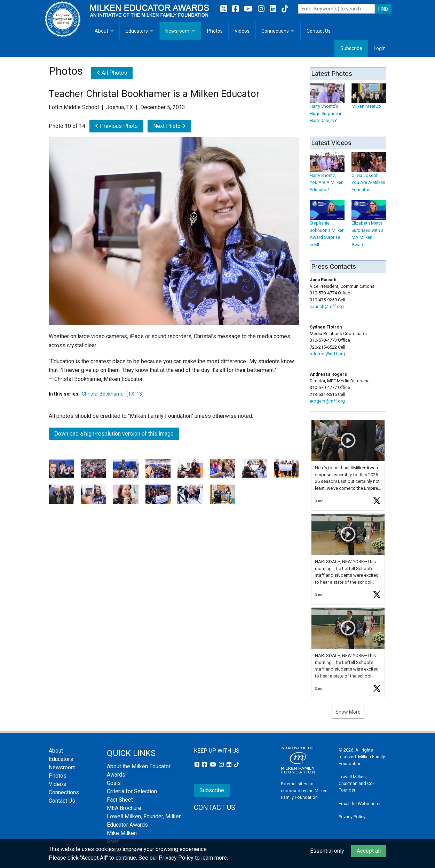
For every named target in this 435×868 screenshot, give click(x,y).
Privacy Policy (352, 817)
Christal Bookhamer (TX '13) (113, 394)
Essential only (327, 851)
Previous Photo (116, 126)
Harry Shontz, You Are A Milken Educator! (327, 176)
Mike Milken (122, 833)
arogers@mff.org (327, 401)
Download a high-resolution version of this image (114, 434)
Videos (242, 31)
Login (380, 48)
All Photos (112, 73)
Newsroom (177, 31)
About (101, 31)
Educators (137, 31)
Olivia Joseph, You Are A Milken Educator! (369, 176)
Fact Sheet (120, 800)
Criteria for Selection (132, 791)
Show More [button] (348, 712)
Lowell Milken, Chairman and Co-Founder (356, 783)
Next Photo (169, 126)
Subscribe (351, 48)
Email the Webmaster (360, 804)
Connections (275, 31)
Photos (215, 31)
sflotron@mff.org (327, 354)
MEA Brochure (124, 808)
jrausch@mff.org (327, 306)
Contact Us (319, 31)
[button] (348, 465)
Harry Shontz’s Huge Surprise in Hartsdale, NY (327, 107)
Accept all (369, 851)
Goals (114, 783)
